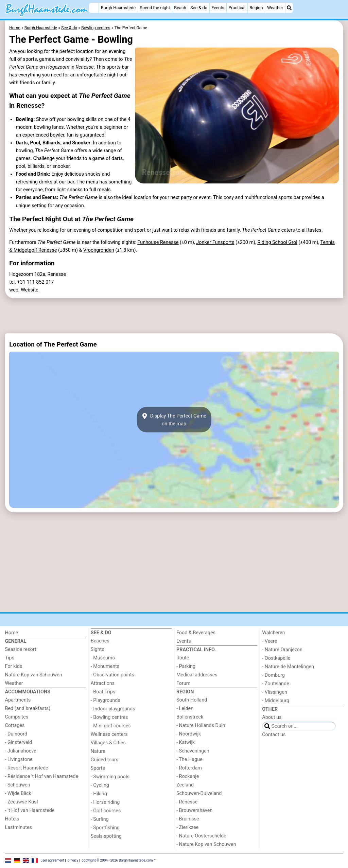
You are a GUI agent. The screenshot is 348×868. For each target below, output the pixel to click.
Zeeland (185, 785)
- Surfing (100, 819)
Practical (237, 8)
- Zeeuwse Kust (22, 802)
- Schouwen (18, 785)
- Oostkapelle (276, 658)
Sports (98, 768)
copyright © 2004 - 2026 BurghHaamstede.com (117, 860)
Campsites (17, 717)
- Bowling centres (109, 717)
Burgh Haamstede (118, 8)
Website (30, 290)
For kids (14, 666)
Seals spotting (106, 836)
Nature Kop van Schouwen (34, 675)
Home (12, 633)
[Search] (289, 8)
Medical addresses (197, 675)
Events (218, 8)
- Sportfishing (105, 828)
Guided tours (105, 760)
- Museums (103, 658)
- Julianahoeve (21, 751)
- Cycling (100, 785)
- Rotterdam (189, 768)
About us (272, 717)
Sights (98, 649)
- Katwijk (186, 742)
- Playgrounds (106, 700)
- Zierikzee (187, 827)
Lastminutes (19, 827)
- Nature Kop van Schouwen (206, 844)
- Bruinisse (188, 819)
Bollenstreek (190, 717)
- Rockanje (188, 776)
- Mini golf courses (111, 726)
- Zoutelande (276, 684)
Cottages (15, 725)
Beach (180, 8)
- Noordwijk (189, 734)
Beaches (100, 641)
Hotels (12, 819)
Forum (183, 683)
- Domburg (273, 675)
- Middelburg (276, 701)
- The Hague (189, 759)
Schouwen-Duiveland (199, 793)
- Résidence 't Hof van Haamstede (42, 776)
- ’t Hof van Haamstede (30, 810)
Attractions (103, 683)
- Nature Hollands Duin (201, 725)
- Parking (186, 666)
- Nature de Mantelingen (288, 667)
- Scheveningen (193, 751)
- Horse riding (105, 802)
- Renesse (187, 802)
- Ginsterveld (19, 742)
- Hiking (99, 794)
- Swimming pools (110, 777)
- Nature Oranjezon (282, 650)
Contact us (274, 735)
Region (256, 8)
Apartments (18, 700)
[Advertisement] (174, 316)
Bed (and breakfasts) (28, 708)
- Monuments (105, 666)
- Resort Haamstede (27, 768)
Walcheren (273, 633)
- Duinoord (16, 734)
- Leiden (185, 708)
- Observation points (112, 675)
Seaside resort (21, 649)
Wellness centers (109, 734)
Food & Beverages (196, 633)
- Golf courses (106, 811)
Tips (10, 658)
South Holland (192, 700)
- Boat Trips (103, 692)
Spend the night (155, 8)
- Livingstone (19, 759)
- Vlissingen (275, 692)
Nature (98, 751)
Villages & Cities (108, 743)
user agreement (52, 860)
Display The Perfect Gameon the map (174, 420)
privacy (73, 860)
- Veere (269, 641)
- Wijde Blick (18, 793)
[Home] (94, 8)
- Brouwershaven (194, 810)
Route (183, 658)
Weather (275, 8)
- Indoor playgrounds (113, 709)
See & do (199, 8)
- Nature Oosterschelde (201, 836)
